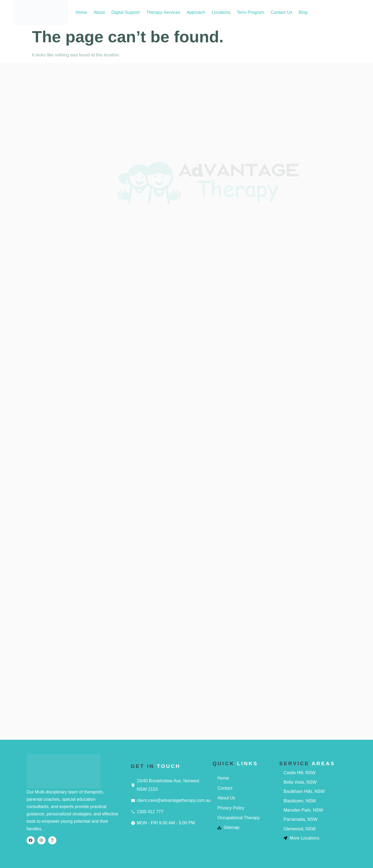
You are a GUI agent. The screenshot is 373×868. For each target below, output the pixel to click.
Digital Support (126, 12)
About (99, 12)
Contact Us (282, 12)
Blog (303, 12)
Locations (221, 12)
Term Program (250, 12)
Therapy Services (163, 12)
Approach (196, 12)
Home (81, 12)
